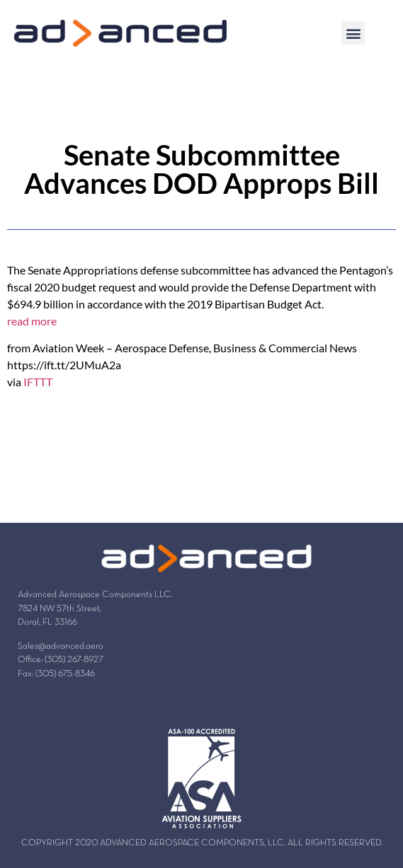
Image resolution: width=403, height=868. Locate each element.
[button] (353, 33)
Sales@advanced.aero (61, 647)
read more (32, 321)
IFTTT (38, 382)
